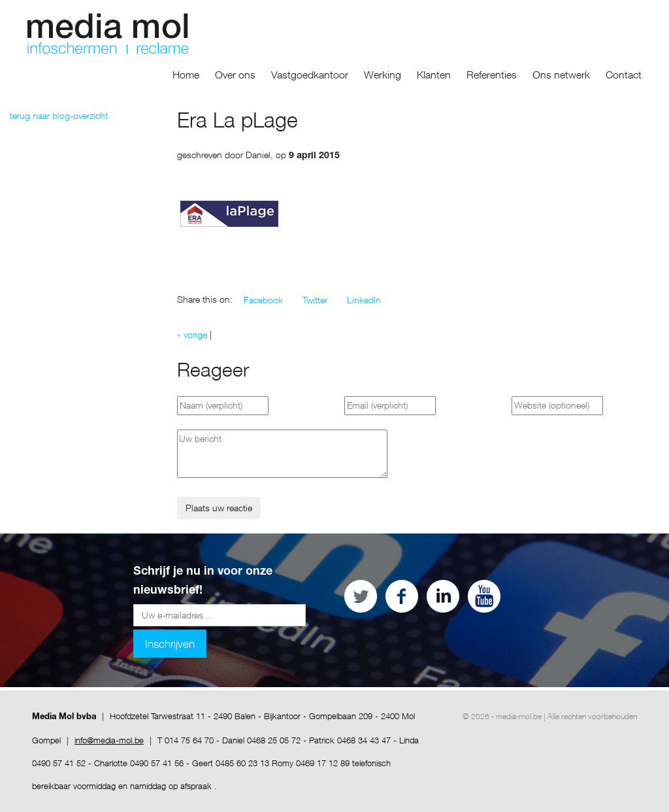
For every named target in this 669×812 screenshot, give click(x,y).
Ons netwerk (561, 75)
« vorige (192, 334)
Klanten (434, 75)
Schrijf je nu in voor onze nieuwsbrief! (203, 582)
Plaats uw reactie (219, 508)
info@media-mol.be (109, 740)
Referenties (492, 75)
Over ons (235, 75)
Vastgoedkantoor (310, 75)
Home (186, 75)
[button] (263, 300)
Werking (383, 75)
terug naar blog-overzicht (59, 115)
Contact (624, 75)
